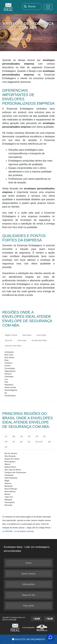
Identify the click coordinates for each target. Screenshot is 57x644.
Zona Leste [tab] (22, 340)
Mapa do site (29, 595)
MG (14, 436)
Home (28, 563)
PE (14, 442)
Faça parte (29, 606)
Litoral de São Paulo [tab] (13, 346)
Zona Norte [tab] (27, 335)
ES (22, 436)
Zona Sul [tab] (9, 340)
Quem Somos (29, 574)
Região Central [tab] (11, 335)
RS (6, 442)
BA (21, 442)
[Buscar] (25, 7)
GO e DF (39, 442)
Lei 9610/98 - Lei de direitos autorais (18, 531)
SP (29, 436)
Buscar (32, 6)
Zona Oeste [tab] (41, 335)
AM (49, 442)
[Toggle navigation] (48, 7)
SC (45, 436)
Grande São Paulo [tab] (39, 340)
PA (6, 447)
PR (37, 436)
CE (29, 442)
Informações (28, 584)
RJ (6, 436)
